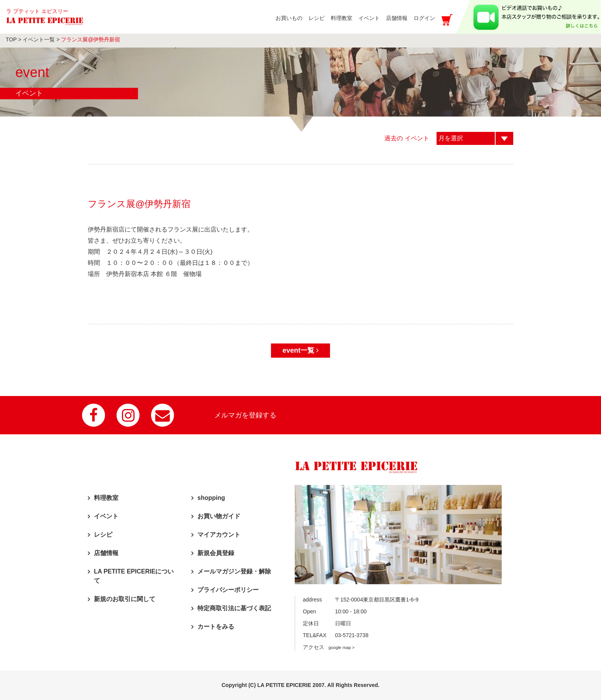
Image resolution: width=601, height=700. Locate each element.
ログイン (424, 18)
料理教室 (106, 498)
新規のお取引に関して (125, 599)
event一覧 (300, 350)
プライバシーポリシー (228, 590)
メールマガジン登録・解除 (234, 571)
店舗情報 (106, 553)
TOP (11, 39)
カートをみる (216, 627)
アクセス (329, 647)
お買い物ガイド (219, 516)
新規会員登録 (216, 553)
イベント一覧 (39, 39)
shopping (211, 498)
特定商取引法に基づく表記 (234, 608)
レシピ (103, 535)
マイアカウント (219, 535)
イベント (106, 516)
